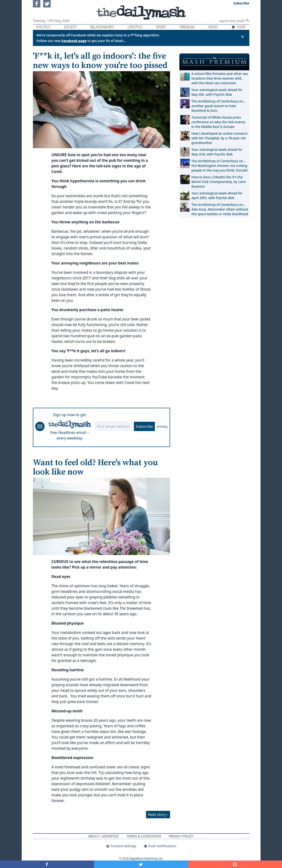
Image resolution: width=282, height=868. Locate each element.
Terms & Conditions (144, 836)
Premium (187, 27)
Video (213, 27)
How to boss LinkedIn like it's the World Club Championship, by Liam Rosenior (219, 182)
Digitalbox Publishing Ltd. (146, 859)
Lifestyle (135, 27)
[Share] (235, 864)
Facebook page (74, 41)
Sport (161, 27)
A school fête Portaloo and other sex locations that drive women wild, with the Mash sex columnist (220, 78)
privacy (162, 426)
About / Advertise (103, 836)
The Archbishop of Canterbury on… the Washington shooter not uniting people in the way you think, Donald (219, 166)
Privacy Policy (181, 836)
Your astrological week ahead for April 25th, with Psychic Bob (217, 195)
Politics (44, 27)
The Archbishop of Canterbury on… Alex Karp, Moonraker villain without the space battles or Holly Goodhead (220, 209)
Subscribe (144, 426)
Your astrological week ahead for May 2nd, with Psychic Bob (217, 152)
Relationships (102, 27)
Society (70, 27)
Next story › (158, 815)
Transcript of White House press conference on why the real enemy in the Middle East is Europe (218, 122)
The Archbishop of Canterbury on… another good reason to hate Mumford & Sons (219, 106)
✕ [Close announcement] (242, 37)
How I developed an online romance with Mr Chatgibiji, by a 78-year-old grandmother (219, 138)
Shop (238, 27)
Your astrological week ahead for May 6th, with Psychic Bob (217, 92)
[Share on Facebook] (47, 864)
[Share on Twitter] (141, 864)
